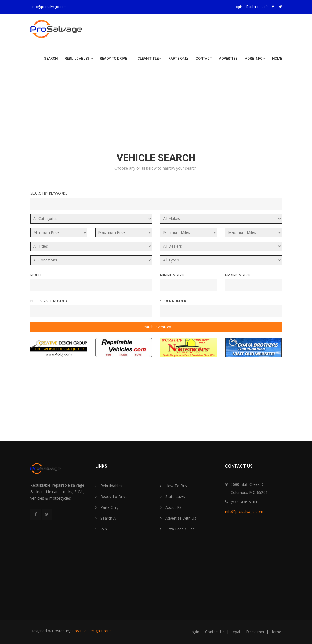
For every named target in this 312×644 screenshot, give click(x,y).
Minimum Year (172, 275)
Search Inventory (156, 327)
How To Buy (174, 486)
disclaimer (256, 632)
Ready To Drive (115, 58)
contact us (215, 632)
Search (51, 58)
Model (36, 275)
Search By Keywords (49, 193)
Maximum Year (238, 275)
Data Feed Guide (178, 529)
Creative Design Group (92, 631)
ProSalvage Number (49, 301)
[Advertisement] (156, 110)
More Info (255, 58)
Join (265, 7)
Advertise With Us (178, 518)
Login (238, 7)
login (195, 632)
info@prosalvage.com (49, 7)
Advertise (228, 58)
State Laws (173, 496)
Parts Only (178, 58)
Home (277, 58)
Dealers (252, 7)
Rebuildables (79, 58)
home (276, 632)
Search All (106, 518)
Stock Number (173, 301)
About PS (171, 507)
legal (236, 632)
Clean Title (149, 58)
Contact (204, 58)
